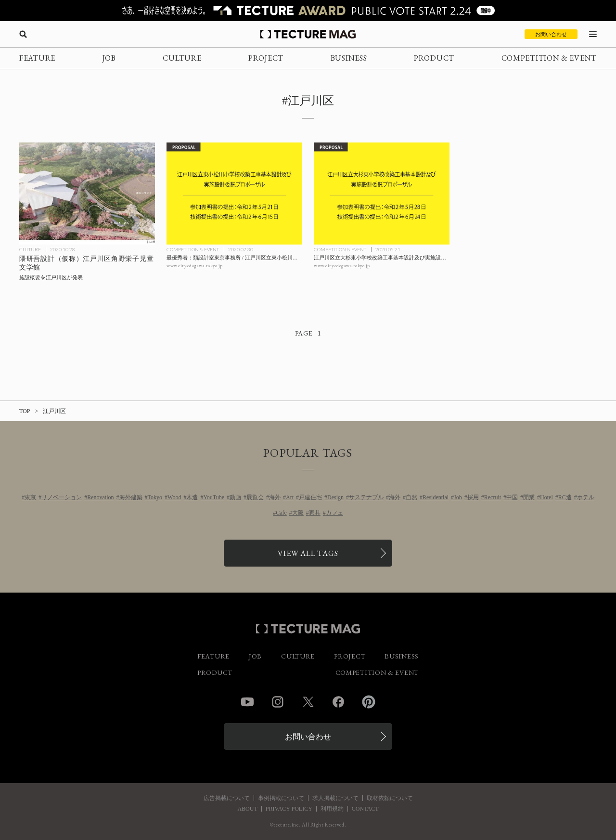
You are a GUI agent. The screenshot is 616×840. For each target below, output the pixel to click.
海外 (275, 497)
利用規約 (332, 809)
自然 (411, 497)
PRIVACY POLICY (289, 809)
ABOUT (247, 809)
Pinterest (369, 702)
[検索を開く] (23, 34)
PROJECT (266, 58)
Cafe (281, 513)
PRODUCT (434, 58)
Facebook (338, 702)
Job (458, 497)
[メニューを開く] (593, 34)
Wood (174, 497)
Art (290, 497)
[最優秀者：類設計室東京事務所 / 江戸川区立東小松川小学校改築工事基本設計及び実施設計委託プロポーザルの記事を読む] (234, 194)
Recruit (493, 497)
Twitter (308, 702)
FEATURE (37, 58)
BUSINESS (349, 58)
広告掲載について (227, 798)
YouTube (214, 497)
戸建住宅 (310, 497)
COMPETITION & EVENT (549, 58)
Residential (436, 497)
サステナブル (366, 497)
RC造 (565, 497)
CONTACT (365, 809)
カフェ (334, 513)
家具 (315, 513)
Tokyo (155, 497)
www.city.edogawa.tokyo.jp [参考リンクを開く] (195, 265)
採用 (473, 497)
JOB (109, 58)
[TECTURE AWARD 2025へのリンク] (308, 11)
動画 (235, 497)
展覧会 (255, 497)
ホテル (586, 497)
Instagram (278, 702)
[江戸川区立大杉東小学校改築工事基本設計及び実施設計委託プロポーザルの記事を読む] (382, 194)
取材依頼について (390, 798)
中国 (512, 497)
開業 (529, 497)
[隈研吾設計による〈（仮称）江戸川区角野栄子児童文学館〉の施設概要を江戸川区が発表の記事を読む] (87, 194)
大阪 (298, 513)
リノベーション (62, 497)
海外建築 (131, 497)
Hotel (546, 497)
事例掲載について (281, 798)
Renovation (100, 497)
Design (335, 497)
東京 (30, 497)
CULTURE (182, 58)
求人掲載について (335, 798)
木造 (192, 497)
